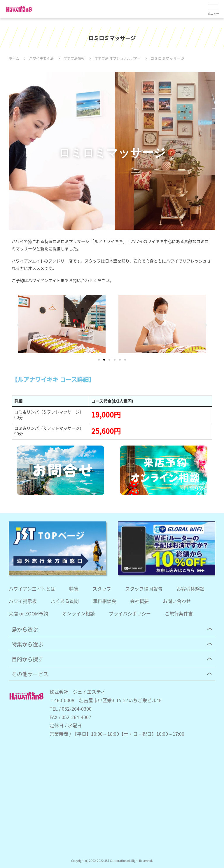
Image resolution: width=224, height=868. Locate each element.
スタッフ (102, 589)
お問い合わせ (177, 601)
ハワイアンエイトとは (32, 589)
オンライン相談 (78, 613)
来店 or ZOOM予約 (28, 613)
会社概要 (139, 601)
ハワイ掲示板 (23, 601)
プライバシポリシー (130, 613)
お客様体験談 (190, 589)
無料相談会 (104, 601)
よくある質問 (65, 601)
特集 (74, 589)
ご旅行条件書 (179, 613)
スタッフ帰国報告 (144, 589)
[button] (18, 325)
